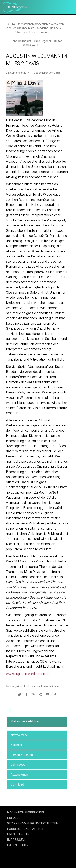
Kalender (16, 745)
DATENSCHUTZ (18, 845)
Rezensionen (19, 775)
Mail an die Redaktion (25, 721)
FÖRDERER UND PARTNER (26, 829)
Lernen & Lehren (22, 755)
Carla (57, 73)
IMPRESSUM (16, 840)
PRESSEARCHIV (18, 834)
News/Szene (19, 735)
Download (17, 784)
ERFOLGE (14, 818)
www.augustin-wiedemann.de (28, 674)
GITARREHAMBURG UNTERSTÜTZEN (33, 823)
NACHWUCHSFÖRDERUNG (26, 812)
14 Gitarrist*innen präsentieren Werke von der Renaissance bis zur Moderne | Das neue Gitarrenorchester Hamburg (35, 28)
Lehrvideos (18, 765)
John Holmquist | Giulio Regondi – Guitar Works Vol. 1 (36, 43)
